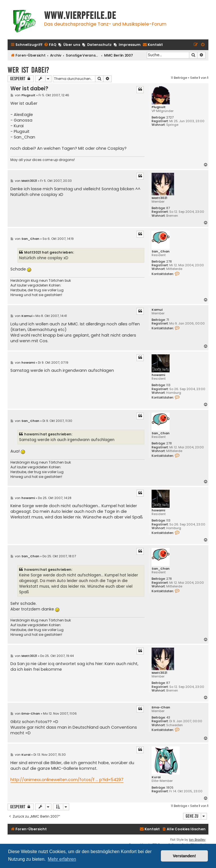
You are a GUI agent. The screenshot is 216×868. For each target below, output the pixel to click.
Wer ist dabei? (28, 70)
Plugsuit (159, 107)
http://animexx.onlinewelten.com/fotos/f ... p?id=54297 (67, 780)
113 (168, 385)
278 (169, 262)
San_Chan (161, 251)
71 (168, 320)
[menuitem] (50, 45)
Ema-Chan (161, 707)
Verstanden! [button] (184, 856)
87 (168, 208)
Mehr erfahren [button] (62, 859)
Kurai (156, 777)
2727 (170, 118)
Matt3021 (159, 198)
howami (158, 375)
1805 (170, 788)
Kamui (157, 310)
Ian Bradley (197, 840)
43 (168, 718)
